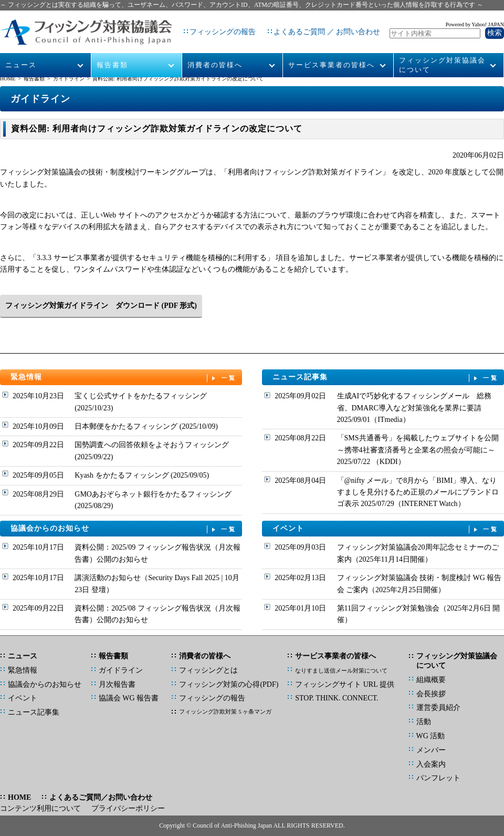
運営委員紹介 (438, 708)
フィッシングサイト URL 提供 (344, 684)
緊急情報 (124, 378)
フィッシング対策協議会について (442, 53)
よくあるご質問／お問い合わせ (101, 797)
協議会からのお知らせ (124, 529)
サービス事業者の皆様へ (332, 53)
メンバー (431, 750)
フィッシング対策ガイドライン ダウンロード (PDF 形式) (101, 306)
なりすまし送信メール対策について (341, 670)
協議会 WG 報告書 (129, 698)
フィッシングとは (208, 670)
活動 (424, 722)
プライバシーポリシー (128, 808)
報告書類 (112, 53)
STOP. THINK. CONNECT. (337, 698)
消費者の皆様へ (215, 53)
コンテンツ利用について (40, 808)
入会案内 (431, 764)
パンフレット (438, 778)
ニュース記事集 (386, 378)
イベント (386, 529)
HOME (8, 79)
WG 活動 (431, 736)
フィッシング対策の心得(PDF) (229, 684)
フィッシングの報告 (214, 26)
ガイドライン (69, 79)
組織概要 (431, 680)
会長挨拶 (431, 694)
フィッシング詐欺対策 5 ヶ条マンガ (225, 711)
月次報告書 (117, 684)
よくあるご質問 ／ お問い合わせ (318, 26)
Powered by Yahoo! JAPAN (475, 19)
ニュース (22, 53)
